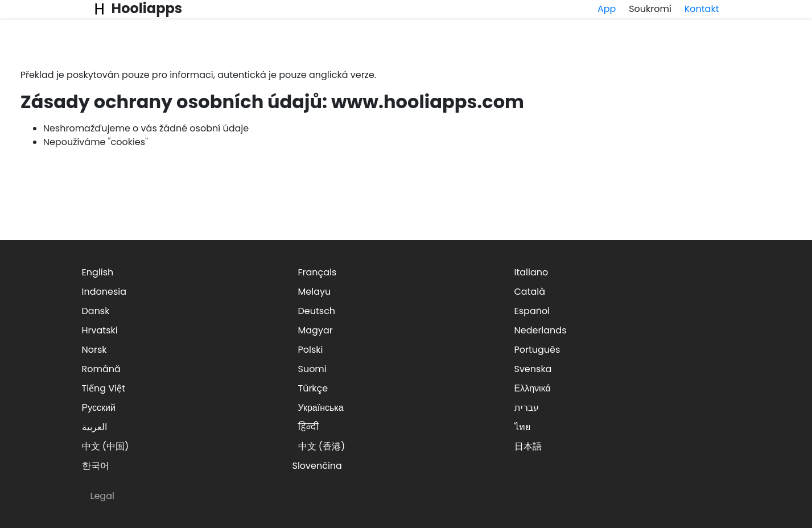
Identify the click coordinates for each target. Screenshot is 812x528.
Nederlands (541, 330)
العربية (94, 427)
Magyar (316, 330)
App (607, 9)
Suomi (312, 369)
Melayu (315, 292)
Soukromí (650, 9)
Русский (99, 408)
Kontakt (702, 9)
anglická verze (342, 75)
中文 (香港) (322, 446)
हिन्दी (308, 427)
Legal (102, 496)
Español (532, 311)
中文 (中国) (106, 446)
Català (530, 292)
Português (537, 350)
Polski (311, 350)
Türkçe (313, 388)
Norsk (94, 350)
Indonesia (104, 292)
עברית (527, 408)
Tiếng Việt (104, 388)
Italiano (531, 272)
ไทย (522, 427)
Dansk (96, 311)
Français (318, 272)
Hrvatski (100, 330)
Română (101, 369)
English (98, 272)
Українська (321, 408)
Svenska (533, 369)
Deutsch (317, 311)
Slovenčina (317, 466)
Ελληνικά (533, 388)
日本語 (528, 446)
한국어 (96, 466)
